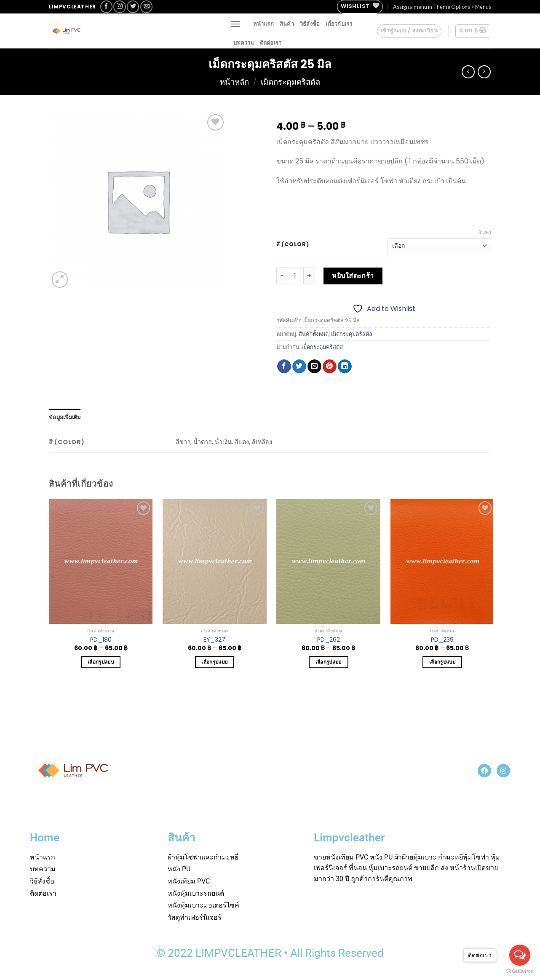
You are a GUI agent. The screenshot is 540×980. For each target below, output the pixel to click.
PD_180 (101, 640)
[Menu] (235, 24)
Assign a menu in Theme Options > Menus (442, 7)
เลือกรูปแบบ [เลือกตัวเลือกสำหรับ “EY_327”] (214, 662)
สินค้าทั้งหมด (314, 334)
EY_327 (214, 640)
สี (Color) (293, 244)
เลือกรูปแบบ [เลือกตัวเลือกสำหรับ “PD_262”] (329, 662)
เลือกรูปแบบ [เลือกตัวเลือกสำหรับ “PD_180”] (101, 662)
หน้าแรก (263, 24)
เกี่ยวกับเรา (339, 24)
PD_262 (329, 640)
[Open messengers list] (520, 955)
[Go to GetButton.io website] (520, 971)
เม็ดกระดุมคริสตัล (290, 82)
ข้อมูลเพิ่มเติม (65, 417)
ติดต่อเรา (271, 43)
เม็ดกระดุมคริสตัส (322, 347)
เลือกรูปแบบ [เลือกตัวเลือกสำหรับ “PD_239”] (442, 662)
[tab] (65, 417)
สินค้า (287, 24)
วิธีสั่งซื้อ (310, 24)
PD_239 (442, 640)
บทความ (244, 43)
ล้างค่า (485, 232)
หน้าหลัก (234, 82)
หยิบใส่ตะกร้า (353, 276)
